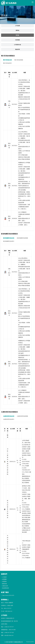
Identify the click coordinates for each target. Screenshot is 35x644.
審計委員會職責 (19, 60)
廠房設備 (4, 584)
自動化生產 (5, 586)
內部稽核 (18, 40)
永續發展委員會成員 (9, 416)
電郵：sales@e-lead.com (7, 635)
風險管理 (18, 49)
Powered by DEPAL (30, 642)
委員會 (18, 35)
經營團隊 (4, 579)
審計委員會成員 (7, 60)
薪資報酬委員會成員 (9, 238)
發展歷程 (4, 581)
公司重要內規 (18, 45)
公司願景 (4, 577)
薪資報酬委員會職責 (22, 238)
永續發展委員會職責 (22, 416)
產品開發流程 (6, 588)
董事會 (18, 30)
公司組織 (18, 26)
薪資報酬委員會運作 (9, 241)
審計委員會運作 (7, 63)
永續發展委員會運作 (9, 419)
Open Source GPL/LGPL (8, 595)
